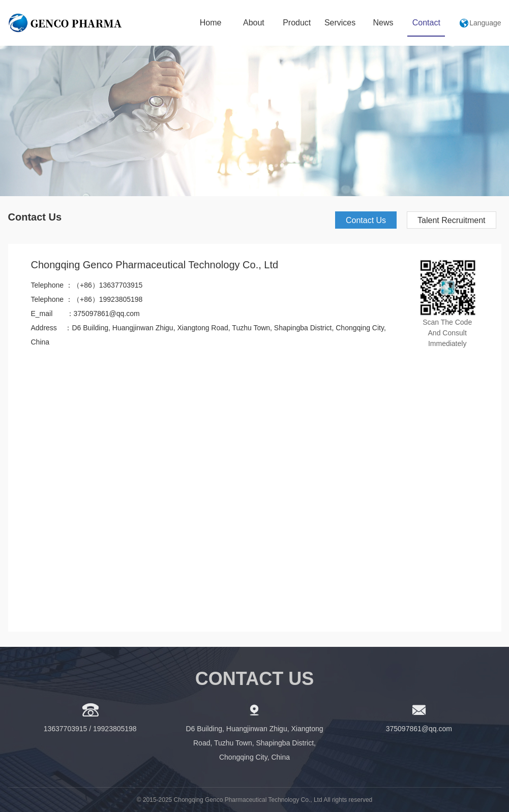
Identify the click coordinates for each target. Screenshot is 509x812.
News (383, 23)
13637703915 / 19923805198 (90, 729)
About (254, 23)
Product (297, 23)
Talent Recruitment (451, 220)
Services (340, 23)
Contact (426, 23)
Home (211, 23)
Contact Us (366, 220)
